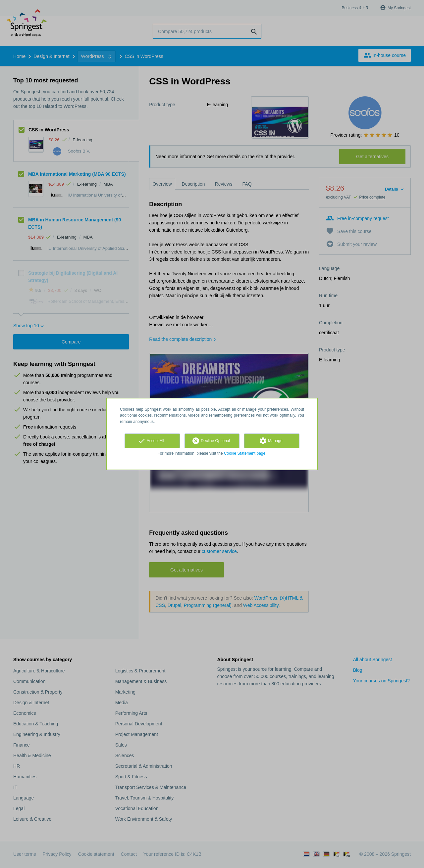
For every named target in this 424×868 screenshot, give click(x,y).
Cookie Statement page (245, 453)
